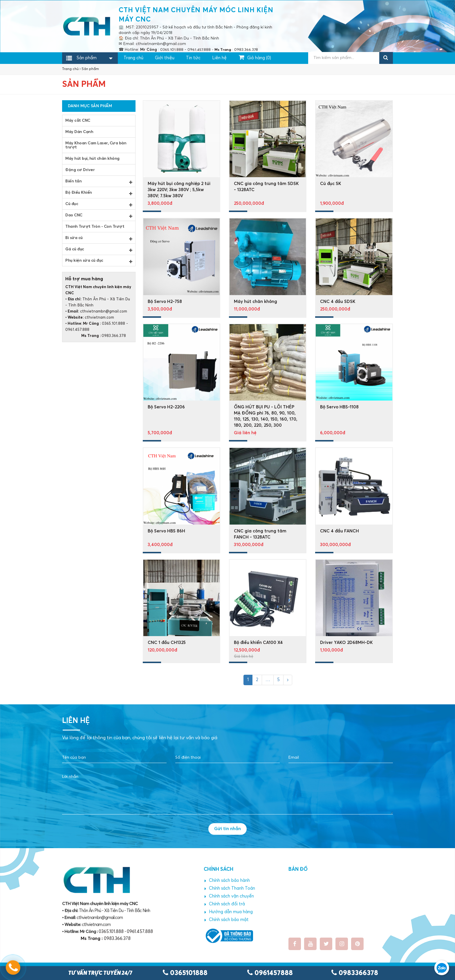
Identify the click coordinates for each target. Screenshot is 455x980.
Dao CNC (99, 216)
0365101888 (185, 973)
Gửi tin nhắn (228, 829)
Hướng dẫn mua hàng (229, 912)
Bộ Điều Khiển (99, 193)
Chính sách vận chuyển (229, 896)
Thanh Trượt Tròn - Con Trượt (95, 227)
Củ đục (99, 204)
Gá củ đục (99, 250)
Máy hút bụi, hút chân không (92, 159)
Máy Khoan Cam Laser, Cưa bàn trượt (96, 145)
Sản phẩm (87, 58)
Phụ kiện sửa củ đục (99, 261)
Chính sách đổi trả (225, 904)
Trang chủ (133, 58)
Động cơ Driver (80, 170)
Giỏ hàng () (255, 57)
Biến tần (99, 182)
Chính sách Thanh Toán (230, 889)
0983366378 (355, 973)
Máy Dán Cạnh (79, 132)
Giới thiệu (165, 58)
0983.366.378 (96, 336)
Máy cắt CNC (78, 121)
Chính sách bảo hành (227, 881)
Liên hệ (219, 58)
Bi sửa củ (99, 238)
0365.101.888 (113, 324)
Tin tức (193, 58)
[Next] (288, 680)
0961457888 (270, 973)
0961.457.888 (77, 330)
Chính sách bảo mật (227, 920)
